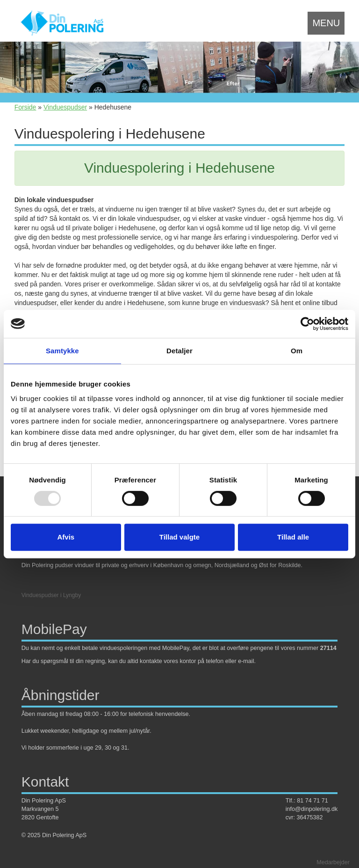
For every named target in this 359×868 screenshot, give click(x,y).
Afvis (66, 537)
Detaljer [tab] (179, 351)
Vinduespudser (65, 107)
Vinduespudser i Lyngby (51, 595)
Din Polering (38, 565)
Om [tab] (297, 351)
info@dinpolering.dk (312, 809)
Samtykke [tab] (62, 351)
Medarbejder (333, 862)
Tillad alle (293, 537)
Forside (25, 107)
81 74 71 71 (312, 801)
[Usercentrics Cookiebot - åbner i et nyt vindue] (307, 324)
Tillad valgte (179, 537)
